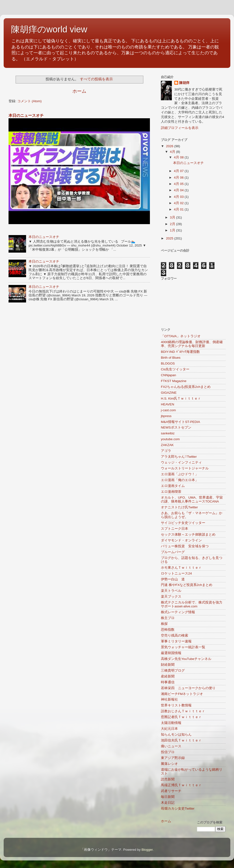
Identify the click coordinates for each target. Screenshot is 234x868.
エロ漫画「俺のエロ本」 (180, 480)
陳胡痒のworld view (49, 29)
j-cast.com (168, 410)
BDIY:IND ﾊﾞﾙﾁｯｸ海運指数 (180, 352)
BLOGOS (168, 363)
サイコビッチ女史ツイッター (183, 523)
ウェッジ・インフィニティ (181, 462)
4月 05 (179, 184)
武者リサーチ (171, 791)
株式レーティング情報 (178, 612)
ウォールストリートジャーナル (185, 468)
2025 (170, 238)
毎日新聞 (168, 797)
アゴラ (166, 451)
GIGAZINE (169, 393)
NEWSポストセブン (176, 427)
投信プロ (168, 752)
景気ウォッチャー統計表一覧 (183, 647)
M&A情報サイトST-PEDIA (180, 422)
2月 (173, 224)
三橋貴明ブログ (173, 671)
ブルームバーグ (173, 552)
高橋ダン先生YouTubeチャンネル (186, 659)
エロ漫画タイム (173, 486)
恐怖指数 (168, 630)
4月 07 (179, 171)
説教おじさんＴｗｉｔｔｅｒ (183, 711)
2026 (170, 146)
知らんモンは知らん (176, 735)
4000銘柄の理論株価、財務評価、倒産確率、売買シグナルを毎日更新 (192, 344)
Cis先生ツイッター (175, 369)
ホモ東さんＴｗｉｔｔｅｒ (181, 568)
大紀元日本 (169, 729)
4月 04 (179, 190)
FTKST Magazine (174, 381)
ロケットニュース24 (176, 573)
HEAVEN (168, 404)
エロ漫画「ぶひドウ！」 (180, 474)
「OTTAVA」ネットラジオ (181, 336)
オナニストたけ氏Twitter (179, 507)
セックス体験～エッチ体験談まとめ (188, 535)
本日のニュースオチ (26, 115)
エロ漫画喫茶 (171, 492)
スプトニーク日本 (175, 529)
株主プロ (168, 618)
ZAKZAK (167, 445)
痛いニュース (171, 746)
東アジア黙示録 (173, 758)
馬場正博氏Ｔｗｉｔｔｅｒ (181, 785)
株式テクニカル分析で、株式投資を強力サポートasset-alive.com (192, 604)
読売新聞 (168, 779)
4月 (173, 152)
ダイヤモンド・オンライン (181, 540)
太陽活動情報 (171, 723)
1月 (173, 230)
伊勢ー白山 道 (173, 579)
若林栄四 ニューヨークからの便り (188, 688)
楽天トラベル (171, 591)
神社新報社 (169, 699)
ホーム (79, 91)
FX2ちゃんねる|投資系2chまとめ (186, 387)
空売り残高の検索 (175, 635)
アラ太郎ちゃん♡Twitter (179, 457)
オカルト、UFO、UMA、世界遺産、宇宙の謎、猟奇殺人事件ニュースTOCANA (192, 499)
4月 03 (179, 197)
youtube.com (170, 439)
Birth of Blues (171, 358)
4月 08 (179, 157)
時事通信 (168, 682)
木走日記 (168, 803)
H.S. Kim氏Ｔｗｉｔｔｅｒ (181, 398)
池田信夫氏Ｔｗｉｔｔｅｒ (181, 740)
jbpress (166, 416)
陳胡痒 (184, 83)
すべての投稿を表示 (96, 79)
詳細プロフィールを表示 (180, 128)
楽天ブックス (171, 597)
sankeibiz (168, 433)
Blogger (147, 850)
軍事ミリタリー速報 (176, 641)
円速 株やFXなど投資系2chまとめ (187, 585)
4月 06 (179, 178)
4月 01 (179, 209)
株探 (164, 624)
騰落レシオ (169, 764)
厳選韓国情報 (171, 653)
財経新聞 (168, 665)
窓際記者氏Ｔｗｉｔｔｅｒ (181, 717)
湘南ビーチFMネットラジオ (182, 694)
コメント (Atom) (29, 101)
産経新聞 (168, 676)
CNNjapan (168, 375)
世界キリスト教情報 (176, 705)
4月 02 (179, 203)
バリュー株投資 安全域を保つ (185, 546)
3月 (173, 217)
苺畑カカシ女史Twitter (178, 809)
